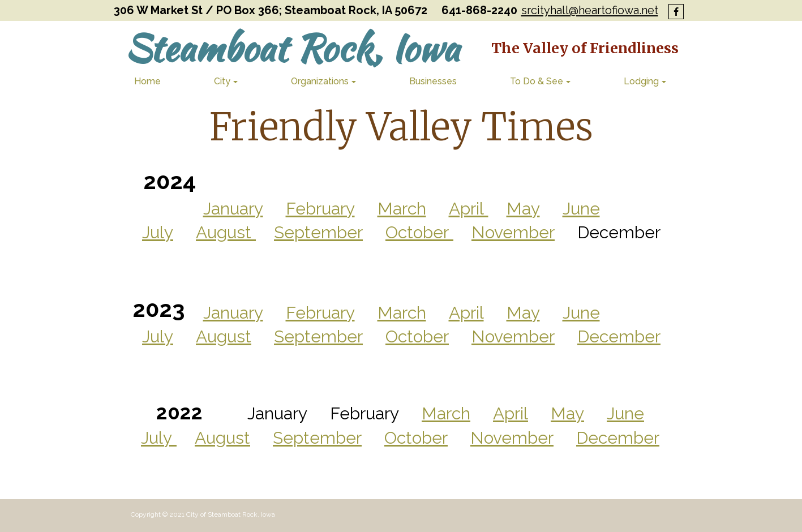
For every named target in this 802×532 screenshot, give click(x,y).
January (233, 313)
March (402, 313)
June (581, 313)
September (318, 336)
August (224, 336)
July (158, 336)
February (320, 313)
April (466, 313)
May (523, 313)
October (417, 336)
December (619, 336)
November (513, 336)
